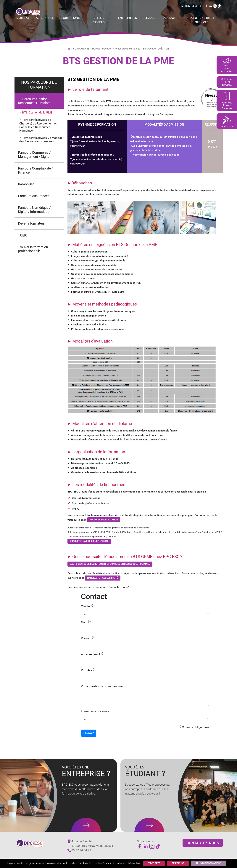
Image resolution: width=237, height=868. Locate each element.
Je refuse (178, 863)
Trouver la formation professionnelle (33, 250)
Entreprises (128, 18)
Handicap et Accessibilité (103, 578)
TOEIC (23, 236)
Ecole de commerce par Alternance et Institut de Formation (69, 48)
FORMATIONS (71, 18)
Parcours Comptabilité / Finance (36, 171)
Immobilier (26, 184)
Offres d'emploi (99, 20)
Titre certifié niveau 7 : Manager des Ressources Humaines (42, 140)
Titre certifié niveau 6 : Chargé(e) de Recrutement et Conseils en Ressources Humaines (38, 125)
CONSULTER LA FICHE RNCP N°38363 (89, 541)
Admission (22, 18)
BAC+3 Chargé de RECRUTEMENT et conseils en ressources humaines (110, 564)
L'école (150, 18)
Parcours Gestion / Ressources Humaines (116, 49)
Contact (169, 18)
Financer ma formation (104, 520)
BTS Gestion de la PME (156, 49)
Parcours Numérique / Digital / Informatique (34, 210)
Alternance (45, 18)
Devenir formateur (32, 224)
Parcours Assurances (34, 196)
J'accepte (154, 863)
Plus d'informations (209, 863)
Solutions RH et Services (202, 20)
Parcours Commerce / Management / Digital (34, 155)
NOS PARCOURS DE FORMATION (39, 85)
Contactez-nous (203, 843)
